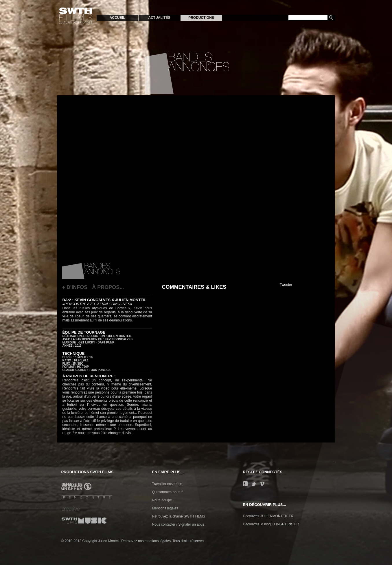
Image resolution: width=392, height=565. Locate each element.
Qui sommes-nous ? (168, 492)
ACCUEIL (117, 18)
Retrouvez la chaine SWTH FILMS (179, 516)
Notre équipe (162, 500)
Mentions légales (165, 508)
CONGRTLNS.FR (285, 524)
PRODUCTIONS (201, 18)
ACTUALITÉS (159, 18)
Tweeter (286, 285)
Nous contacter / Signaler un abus (178, 524)
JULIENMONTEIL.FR (277, 516)
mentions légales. (158, 541)
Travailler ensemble (167, 484)
